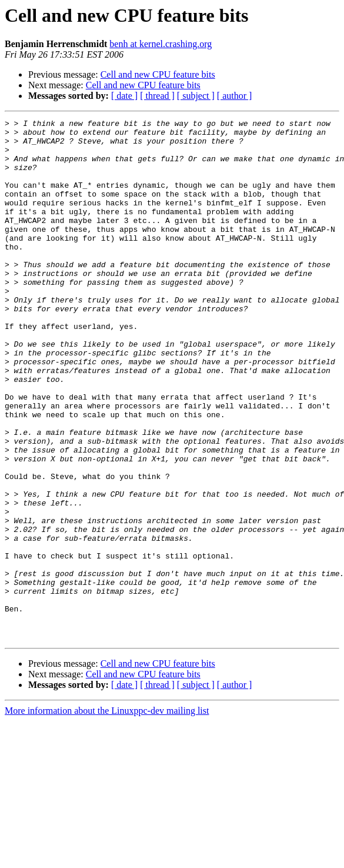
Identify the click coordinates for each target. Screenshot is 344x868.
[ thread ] (157, 96)
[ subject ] (196, 96)
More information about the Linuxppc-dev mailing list (107, 815)
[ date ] (124, 96)
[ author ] (235, 96)
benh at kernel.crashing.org (161, 44)
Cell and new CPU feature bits (158, 74)
